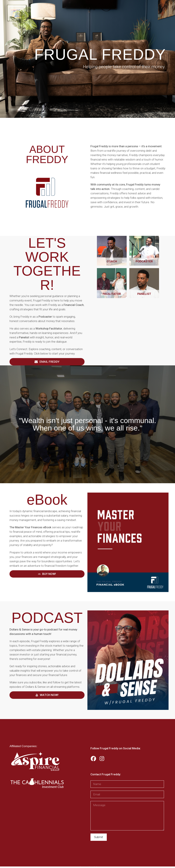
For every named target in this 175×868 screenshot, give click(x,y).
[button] (47, 362)
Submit (99, 837)
